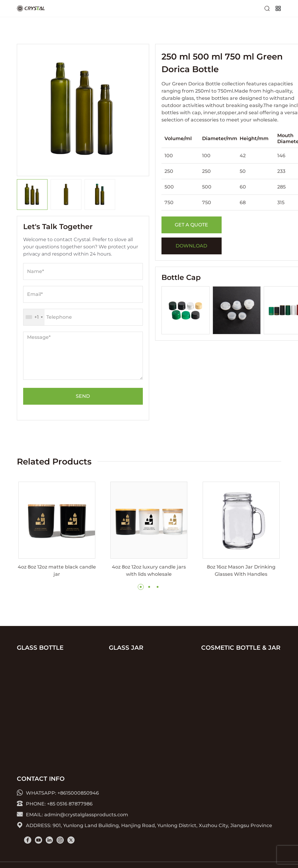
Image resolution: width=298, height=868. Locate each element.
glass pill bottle (39, 705)
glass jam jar (129, 684)
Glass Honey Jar (132, 673)
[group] (57, 530)
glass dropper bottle (230, 673)
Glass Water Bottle (44, 748)
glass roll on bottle (228, 705)
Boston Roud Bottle (45, 673)
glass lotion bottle (227, 684)
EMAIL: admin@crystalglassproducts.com (72, 814)
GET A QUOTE (191, 225)
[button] (141, 587)
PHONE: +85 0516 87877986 (55, 804)
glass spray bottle (227, 716)
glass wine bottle (42, 759)
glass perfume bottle (231, 694)
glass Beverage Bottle (48, 662)
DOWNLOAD (191, 246)
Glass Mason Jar (132, 694)
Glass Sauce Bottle (44, 716)
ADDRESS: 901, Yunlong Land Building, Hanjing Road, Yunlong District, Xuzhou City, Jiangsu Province (144, 825)
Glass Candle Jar (133, 662)
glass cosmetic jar (227, 662)
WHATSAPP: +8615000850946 (58, 793)
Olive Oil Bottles (40, 694)
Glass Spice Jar (131, 705)
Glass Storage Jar (134, 716)
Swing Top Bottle (42, 727)
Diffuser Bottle (39, 684)
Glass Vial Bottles (42, 738)
